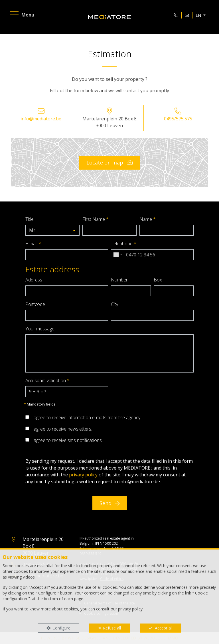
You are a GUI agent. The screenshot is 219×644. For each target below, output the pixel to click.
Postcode (35, 304)
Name (148, 219)
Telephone (124, 244)
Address (34, 280)
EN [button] (199, 15)
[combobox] (117, 255)
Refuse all (112, 628)
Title (30, 219)
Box (158, 280)
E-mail (33, 244)
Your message (40, 329)
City (114, 304)
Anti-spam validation (47, 380)
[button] (52, 230)
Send (110, 503)
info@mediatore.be (41, 119)
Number (119, 280)
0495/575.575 (178, 119)
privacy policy (83, 475)
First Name (96, 219)
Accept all (164, 628)
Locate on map (109, 162)
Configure (61, 628)
